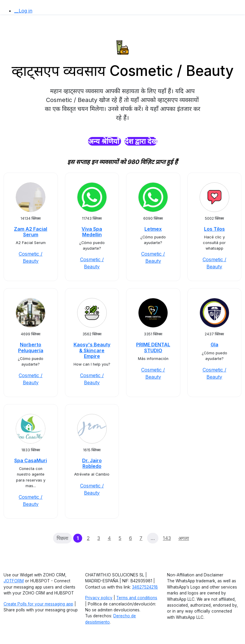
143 (167, 538)
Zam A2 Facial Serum (31, 232)
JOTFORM (14, 581)
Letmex (153, 229)
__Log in (23, 11)
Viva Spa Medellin (92, 232)
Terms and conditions (137, 598)
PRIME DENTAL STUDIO (153, 347)
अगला (184, 538)
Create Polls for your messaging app (38, 604)
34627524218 (145, 587)
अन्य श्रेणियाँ (105, 141)
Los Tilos (214, 229)
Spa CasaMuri (31, 460)
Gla (214, 345)
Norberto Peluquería (31, 347)
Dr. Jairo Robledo (92, 463)
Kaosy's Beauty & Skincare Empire (92, 350)
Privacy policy (99, 598)
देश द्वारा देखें (141, 141)
